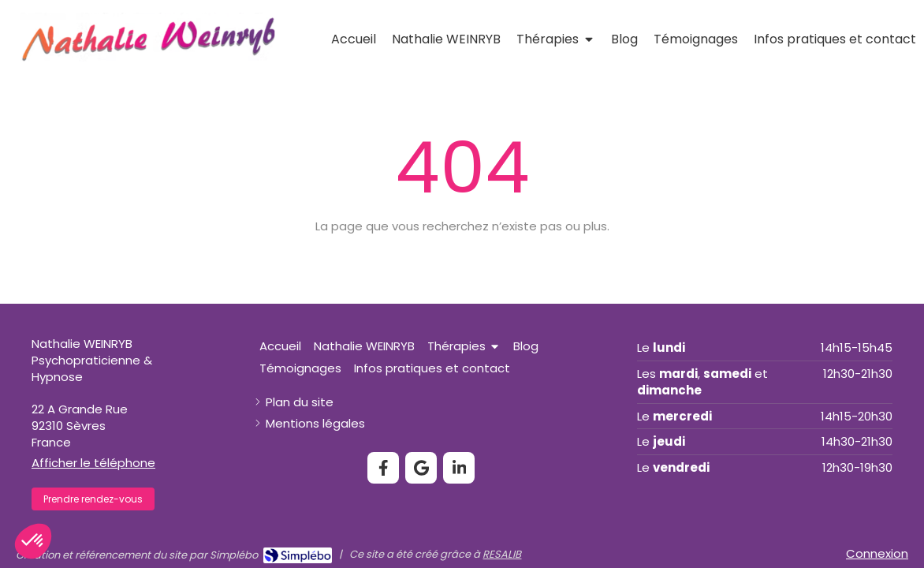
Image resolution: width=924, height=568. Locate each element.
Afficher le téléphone (93, 463)
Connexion (877, 553)
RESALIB (502, 554)
